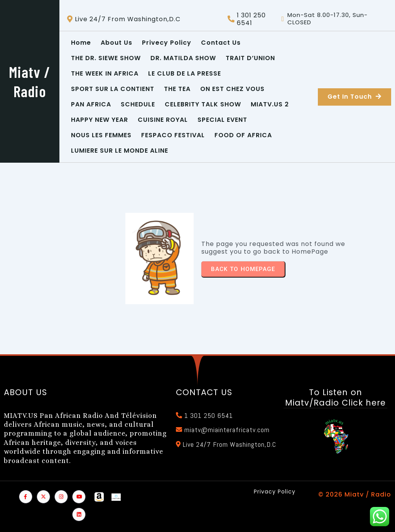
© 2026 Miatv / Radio (355, 494)
